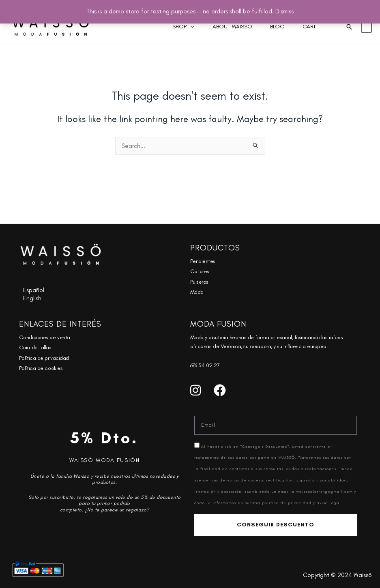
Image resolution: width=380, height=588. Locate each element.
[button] (349, 27)
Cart (306, 27)
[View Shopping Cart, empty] (366, 27)
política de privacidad (288, 503)
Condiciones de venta (45, 337)
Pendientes (203, 261)
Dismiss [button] (284, 11)
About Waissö (217, 27)
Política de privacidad (44, 358)
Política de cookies (41, 368)
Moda (197, 292)
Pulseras (199, 282)
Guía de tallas (35, 347)
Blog (268, 27)
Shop (158, 27)
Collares (200, 271)
